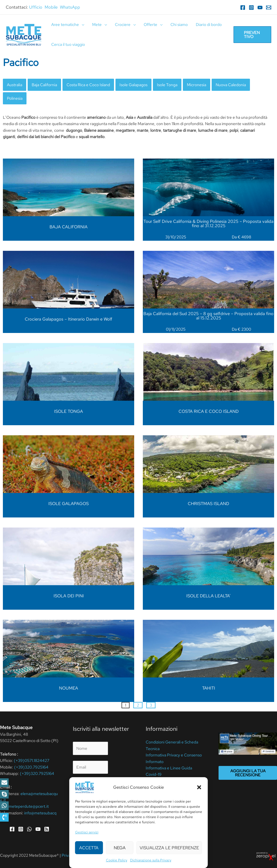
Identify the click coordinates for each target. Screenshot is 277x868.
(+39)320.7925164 (31, 767)
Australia (15, 85)
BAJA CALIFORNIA (69, 227)
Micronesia (197, 85)
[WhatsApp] (29, 829)
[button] (4, 817)
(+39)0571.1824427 (32, 760)
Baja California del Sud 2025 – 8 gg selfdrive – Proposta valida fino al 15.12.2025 (208, 316)
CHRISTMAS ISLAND (208, 504)
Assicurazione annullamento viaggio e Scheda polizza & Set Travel (172, 787)
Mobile (51, 7)
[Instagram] (251, 7)
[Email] (269, 7)
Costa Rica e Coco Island (88, 85)
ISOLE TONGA (69, 411)
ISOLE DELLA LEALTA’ (208, 596)
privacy (99, 797)
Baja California (44, 85)
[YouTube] (260, 7)
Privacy (87, 783)
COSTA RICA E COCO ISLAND (209, 411)
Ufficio (36, 7)
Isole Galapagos (133, 85)
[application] (81, 25)
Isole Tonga (167, 85)
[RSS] (47, 829)
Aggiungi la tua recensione (248, 773)
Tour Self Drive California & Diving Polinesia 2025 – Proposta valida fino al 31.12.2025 (208, 224)
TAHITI (209, 688)
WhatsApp (70, 7)
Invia (84, 811)
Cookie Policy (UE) (163, 800)
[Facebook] (243, 7)
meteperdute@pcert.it (29, 806)
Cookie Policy (124, 855)
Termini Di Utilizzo (94, 855)
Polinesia (15, 98)
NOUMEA (69, 688)
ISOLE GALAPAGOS (69, 504)
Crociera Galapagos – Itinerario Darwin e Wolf (69, 319)
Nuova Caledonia (231, 85)
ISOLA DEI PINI (69, 596)
